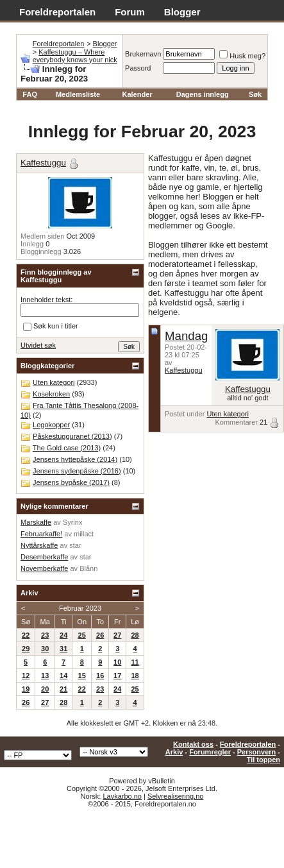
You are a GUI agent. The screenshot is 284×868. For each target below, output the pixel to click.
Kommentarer (236, 422)
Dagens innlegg (203, 94)
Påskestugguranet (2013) (72, 436)
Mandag (186, 336)
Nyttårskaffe (39, 545)
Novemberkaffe (44, 568)
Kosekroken (51, 394)
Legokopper (51, 425)
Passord (138, 68)
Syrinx (73, 522)
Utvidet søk (38, 345)
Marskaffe (36, 522)
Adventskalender (58, 26)
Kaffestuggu (184, 370)
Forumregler (210, 752)
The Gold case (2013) (67, 448)
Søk (255, 94)
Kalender (137, 94)
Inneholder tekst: (46, 300)
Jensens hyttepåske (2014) (75, 459)
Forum (130, 12)
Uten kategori (227, 414)
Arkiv (174, 752)
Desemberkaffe (44, 557)
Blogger (182, 12)
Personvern (257, 752)
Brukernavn (143, 54)
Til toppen (263, 760)
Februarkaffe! (41, 534)
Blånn (88, 568)
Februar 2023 (80, 608)
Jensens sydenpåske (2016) (77, 471)
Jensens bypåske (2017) (71, 482)
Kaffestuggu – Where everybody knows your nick (75, 56)
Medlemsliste (78, 94)
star (75, 545)
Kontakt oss (193, 744)
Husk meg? (242, 56)
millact (84, 534)
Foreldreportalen (57, 12)
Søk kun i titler (51, 327)
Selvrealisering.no (175, 796)
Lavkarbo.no (122, 796)
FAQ (30, 94)
